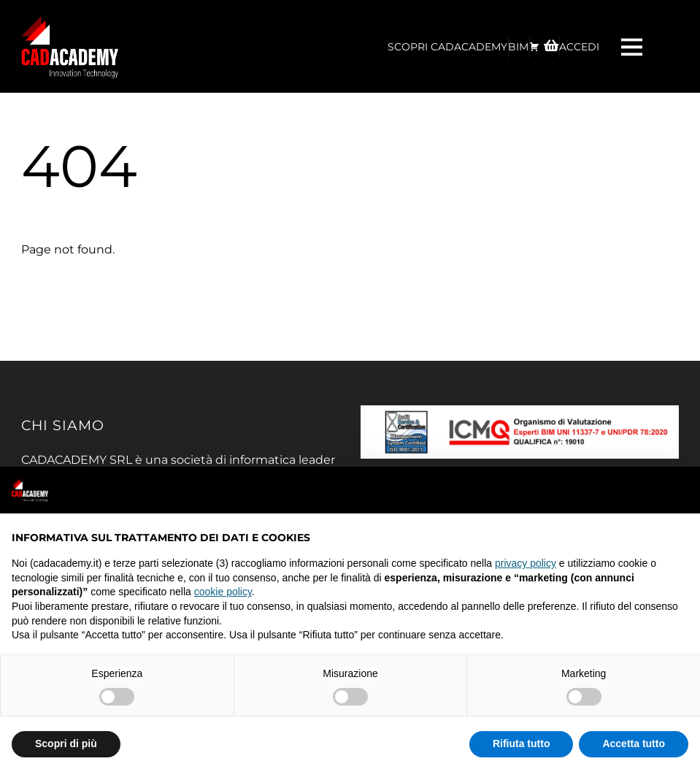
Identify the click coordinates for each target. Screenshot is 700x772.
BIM (518, 47)
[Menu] (634, 46)
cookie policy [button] (223, 592)
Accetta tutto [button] (634, 744)
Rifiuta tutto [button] (522, 744)
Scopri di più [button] (66, 744)
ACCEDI (579, 47)
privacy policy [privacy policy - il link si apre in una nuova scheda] (526, 563)
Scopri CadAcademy (447, 47)
